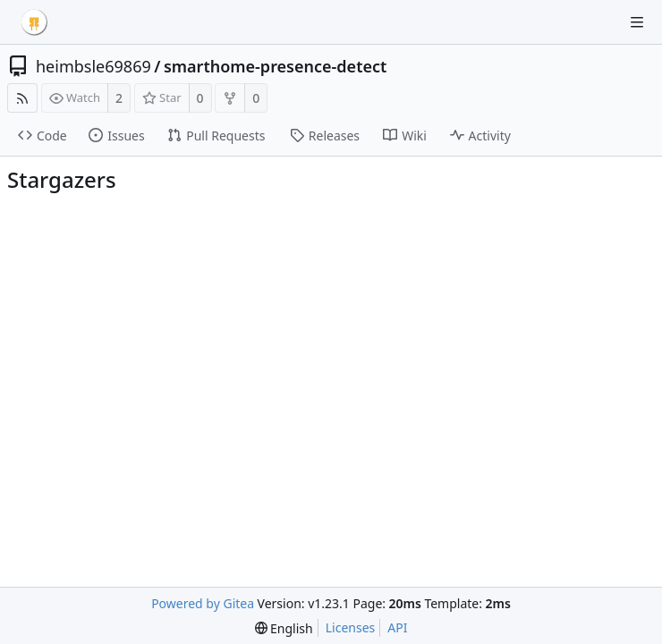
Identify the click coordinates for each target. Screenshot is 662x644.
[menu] (284, 628)
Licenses (351, 627)
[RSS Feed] (22, 98)
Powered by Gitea (203, 603)
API (397, 627)
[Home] (34, 22)
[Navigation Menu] (637, 22)
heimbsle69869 (93, 66)
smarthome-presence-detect (275, 66)
